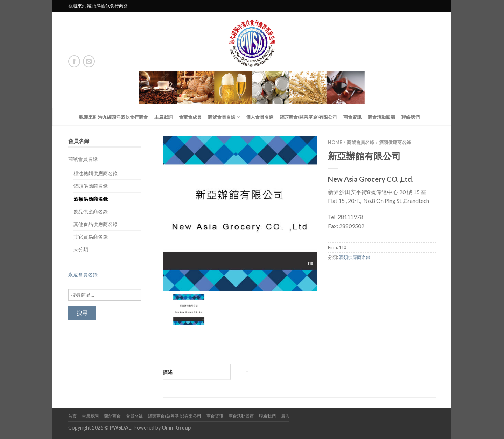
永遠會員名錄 (83, 275)
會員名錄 (134, 416)
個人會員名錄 (260, 117)
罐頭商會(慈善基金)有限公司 (308, 117)
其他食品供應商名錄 (96, 224)
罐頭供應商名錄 (91, 186)
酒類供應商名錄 (91, 199)
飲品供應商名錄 (91, 211)
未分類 (81, 249)
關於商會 (112, 416)
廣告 (285, 416)
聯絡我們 (411, 117)
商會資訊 (352, 117)
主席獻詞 (163, 117)
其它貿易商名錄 (91, 237)
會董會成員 (190, 117)
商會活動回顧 (381, 117)
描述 (168, 372)
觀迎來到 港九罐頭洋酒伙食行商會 (114, 117)
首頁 (72, 416)
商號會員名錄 (222, 117)
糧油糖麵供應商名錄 (96, 173)
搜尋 (82, 313)
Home (335, 142)
